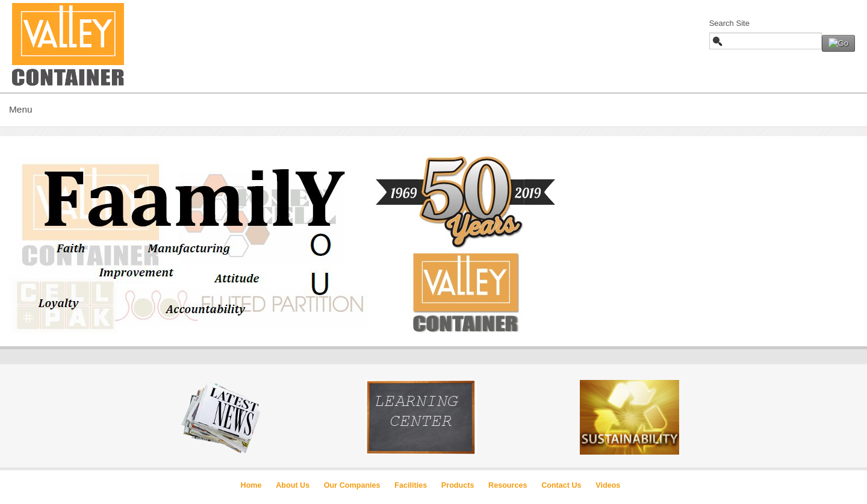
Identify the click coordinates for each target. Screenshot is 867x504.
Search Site (729, 23)
